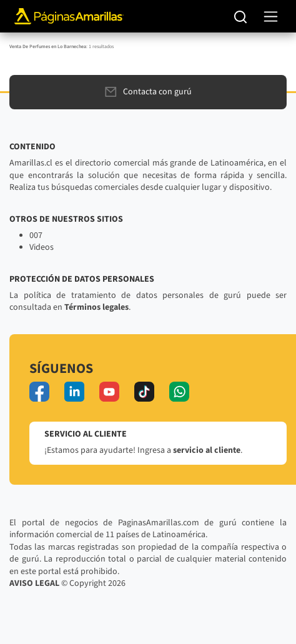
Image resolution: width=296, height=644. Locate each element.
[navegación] (271, 17)
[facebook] (39, 392)
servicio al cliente (207, 450)
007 (36, 235)
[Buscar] (241, 16)
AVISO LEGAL (34, 583)
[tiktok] (144, 392)
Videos (42, 247)
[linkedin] (74, 392)
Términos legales (96, 307)
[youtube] (109, 392)
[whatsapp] (179, 392)
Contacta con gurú (148, 92)
